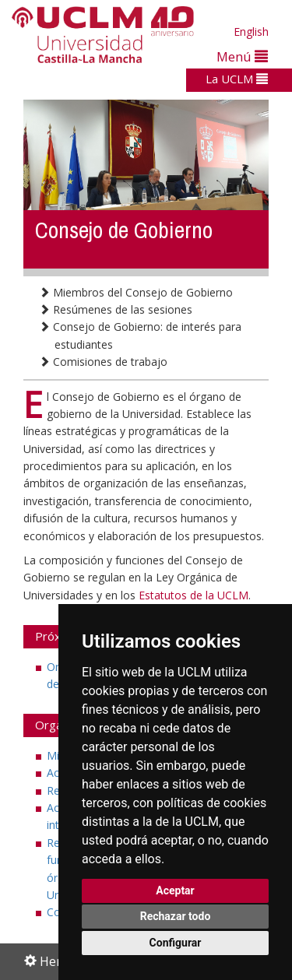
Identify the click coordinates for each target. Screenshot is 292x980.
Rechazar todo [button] (176, 916)
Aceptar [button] (175, 890)
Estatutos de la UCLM (193, 595)
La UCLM (237, 79)
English (251, 32)
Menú (242, 56)
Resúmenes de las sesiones (116, 309)
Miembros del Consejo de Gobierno (136, 292)
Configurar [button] (176, 943)
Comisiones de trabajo (103, 362)
